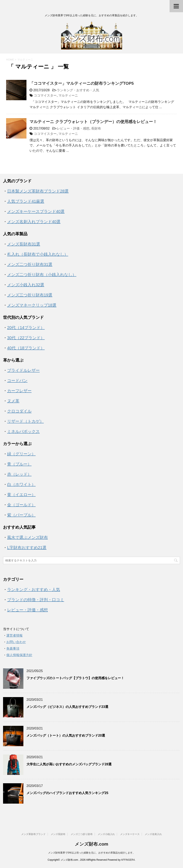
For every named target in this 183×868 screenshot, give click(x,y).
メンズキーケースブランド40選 (36, 211)
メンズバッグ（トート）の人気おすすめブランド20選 (66, 735)
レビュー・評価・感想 (73, 128)
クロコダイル (19, 411)
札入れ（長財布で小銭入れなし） (38, 254)
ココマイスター (45, 95)
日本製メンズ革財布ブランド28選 (38, 191)
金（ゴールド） (21, 505)
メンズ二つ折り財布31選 (30, 264)
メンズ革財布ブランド (33, 834)
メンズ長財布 (58, 834)
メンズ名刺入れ (153, 834)
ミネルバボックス (23, 431)
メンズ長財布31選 (24, 244)
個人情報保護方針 (19, 655)
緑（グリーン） (21, 454)
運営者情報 (14, 635)
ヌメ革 (13, 401)
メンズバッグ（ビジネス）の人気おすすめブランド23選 (67, 707)
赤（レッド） (19, 474)
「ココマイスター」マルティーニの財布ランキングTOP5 (82, 83)
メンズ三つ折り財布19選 (30, 295)
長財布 (96, 128)
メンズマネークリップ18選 (32, 305)
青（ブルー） (19, 464)
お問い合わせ (16, 642)
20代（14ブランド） (26, 328)
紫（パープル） (21, 515)
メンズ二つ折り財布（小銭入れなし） (42, 275)
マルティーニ (68, 95)
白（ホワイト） (21, 484)
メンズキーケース (130, 834)
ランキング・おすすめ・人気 (78, 90)
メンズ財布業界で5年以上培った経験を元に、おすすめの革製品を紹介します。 (91, 853)
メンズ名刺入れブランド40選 (34, 222)
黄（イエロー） (21, 495)
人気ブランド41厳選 (26, 201)
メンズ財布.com (91, 844)
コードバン (17, 381)
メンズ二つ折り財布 (82, 834)
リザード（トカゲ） (25, 421)
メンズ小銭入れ (106, 834)
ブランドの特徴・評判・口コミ (36, 600)
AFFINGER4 (128, 860)
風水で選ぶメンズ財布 (27, 537)
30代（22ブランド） (26, 338)
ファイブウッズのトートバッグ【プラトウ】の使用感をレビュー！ (75, 678)
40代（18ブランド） (26, 348)
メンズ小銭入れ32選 (26, 285)
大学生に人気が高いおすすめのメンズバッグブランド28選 (69, 764)
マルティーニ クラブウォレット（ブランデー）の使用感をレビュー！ (93, 122)
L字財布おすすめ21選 (27, 548)
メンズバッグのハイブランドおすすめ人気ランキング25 (67, 793)
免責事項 (13, 649)
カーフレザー (19, 391)
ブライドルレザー (23, 370)
